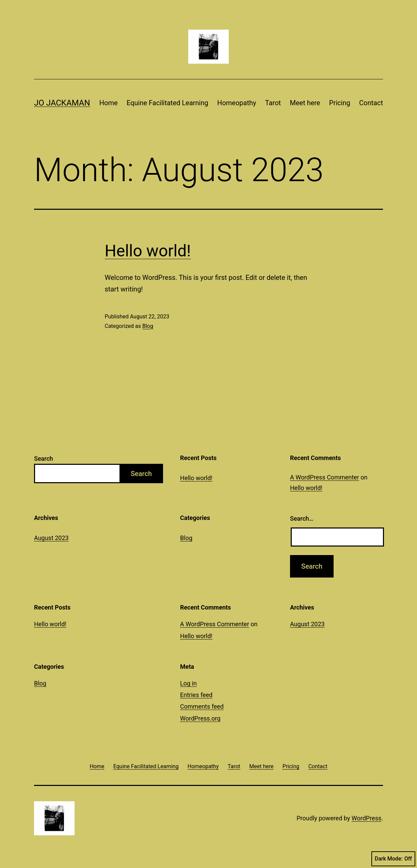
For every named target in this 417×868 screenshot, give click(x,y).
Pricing (340, 103)
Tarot (273, 103)
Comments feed (202, 706)
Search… (302, 518)
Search (44, 459)
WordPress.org (200, 718)
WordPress (366, 818)
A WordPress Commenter (325, 477)
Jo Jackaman (62, 103)
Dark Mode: (393, 859)
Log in (188, 683)
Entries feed (196, 695)
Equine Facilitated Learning (167, 103)
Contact (371, 103)
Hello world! (148, 251)
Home (109, 103)
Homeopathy (237, 103)
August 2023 (51, 538)
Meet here (305, 103)
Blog (148, 326)
